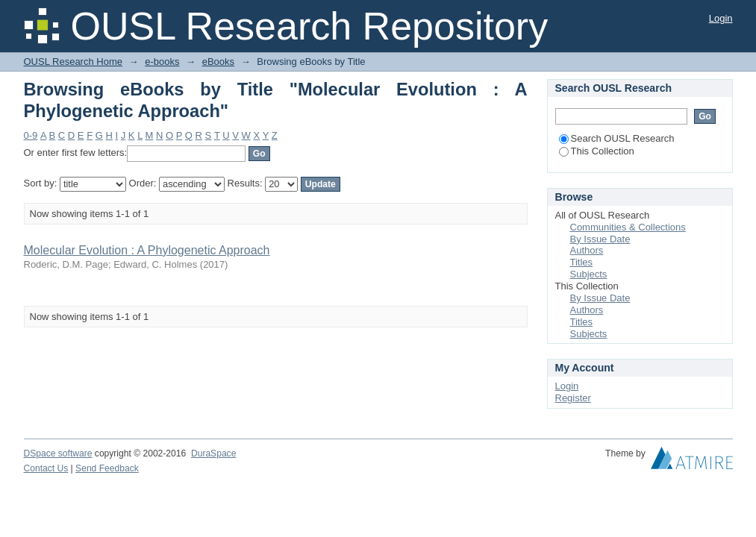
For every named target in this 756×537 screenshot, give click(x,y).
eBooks (218, 62)
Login (721, 18)
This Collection (597, 151)
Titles (582, 262)
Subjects (589, 274)
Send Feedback (107, 468)
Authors (587, 250)
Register (573, 398)
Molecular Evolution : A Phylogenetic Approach (147, 250)
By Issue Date (600, 239)
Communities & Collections (628, 227)
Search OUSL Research (617, 138)
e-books (162, 62)
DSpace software (58, 453)
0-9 (31, 135)
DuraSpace (213, 453)
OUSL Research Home (73, 62)
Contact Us (46, 468)
